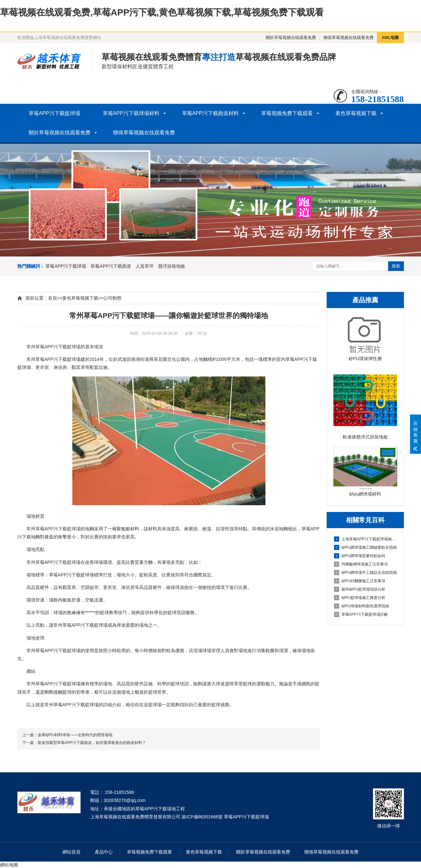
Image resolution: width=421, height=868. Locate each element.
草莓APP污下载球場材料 (131, 113)
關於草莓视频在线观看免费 (291, 38)
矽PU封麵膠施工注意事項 (360, 581)
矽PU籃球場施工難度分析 (360, 598)
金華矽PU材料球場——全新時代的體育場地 (75, 735)
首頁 (53, 298)
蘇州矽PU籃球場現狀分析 (360, 589)
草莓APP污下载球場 (66, 266)
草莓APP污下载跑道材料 (210, 113)
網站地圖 (9, 865)
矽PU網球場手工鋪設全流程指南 (366, 573)
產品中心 (104, 852)
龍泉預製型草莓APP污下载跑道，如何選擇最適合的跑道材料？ (92, 743)
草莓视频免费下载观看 (287, 113)
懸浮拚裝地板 (172, 266)
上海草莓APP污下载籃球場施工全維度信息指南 (366, 539)
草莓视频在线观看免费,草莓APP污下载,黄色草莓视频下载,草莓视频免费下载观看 (162, 12)
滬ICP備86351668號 (202, 817)
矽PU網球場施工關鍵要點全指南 (366, 547)
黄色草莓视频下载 (356, 113)
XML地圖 (390, 38)
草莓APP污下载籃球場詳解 (361, 614)
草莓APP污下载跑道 (111, 266)
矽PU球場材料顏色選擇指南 (362, 606)
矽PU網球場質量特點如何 (360, 556)
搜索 (396, 266)
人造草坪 (145, 266)
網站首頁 (72, 852)
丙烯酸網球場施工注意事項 (361, 564)
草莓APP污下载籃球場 (54, 113)
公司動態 (112, 298)
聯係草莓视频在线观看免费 (349, 38)
